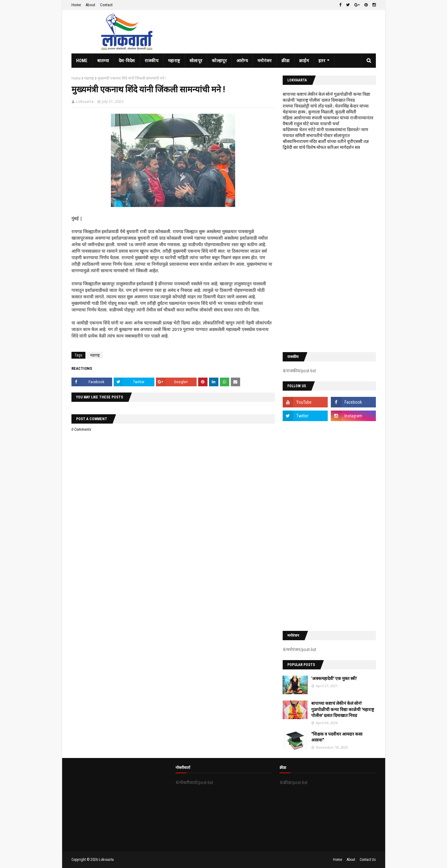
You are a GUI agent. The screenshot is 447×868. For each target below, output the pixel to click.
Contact (106, 5)
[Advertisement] (329, 251)
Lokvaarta (85, 101)
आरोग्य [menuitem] (242, 61)
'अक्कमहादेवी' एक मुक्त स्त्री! (334, 678)
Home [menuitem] (82, 61)
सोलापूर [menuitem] (196, 61)
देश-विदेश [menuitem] (127, 61)
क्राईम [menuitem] (304, 61)
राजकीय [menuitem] (152, 61)
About (90, 5)
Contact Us (368, 860)
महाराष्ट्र (89, 78)
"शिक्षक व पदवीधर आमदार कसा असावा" (337, 737)
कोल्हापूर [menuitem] (219, 61)
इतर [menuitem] (322, 61)
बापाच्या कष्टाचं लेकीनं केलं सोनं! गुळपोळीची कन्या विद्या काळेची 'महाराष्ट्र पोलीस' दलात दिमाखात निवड (343, 709)
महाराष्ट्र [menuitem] (174, 61)
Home (76, 5)
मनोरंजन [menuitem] (265, 61)
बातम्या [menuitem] (103, 61)
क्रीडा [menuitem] (286, 61)
